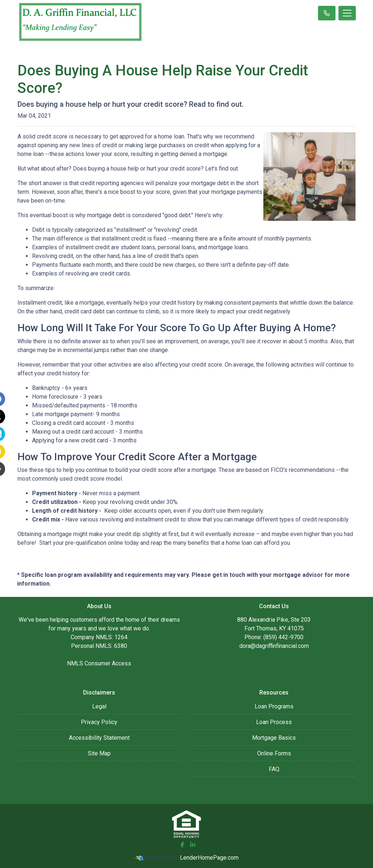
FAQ (274, 769)
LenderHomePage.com (209, 858)
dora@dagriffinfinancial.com (274, 646)
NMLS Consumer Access (99, 663)
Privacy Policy (99, 722)
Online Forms (274, 753)
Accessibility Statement (99, 738)
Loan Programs (274, 706)
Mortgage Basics (274, 738)
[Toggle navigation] (347, 13)
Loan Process (274, 722)
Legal (99, 706)
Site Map (99, 753)
